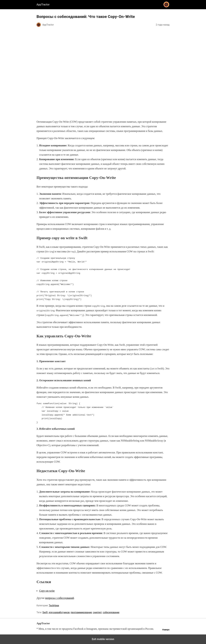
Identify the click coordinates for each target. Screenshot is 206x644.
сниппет (97, 612)
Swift (45, 612)
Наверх (166, 630)
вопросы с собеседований (60, 598)
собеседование (111, 612)
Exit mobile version (103, 639)
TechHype (54, 605)
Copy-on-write (47, 591)
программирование (81, 612)
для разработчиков (59, 612)
